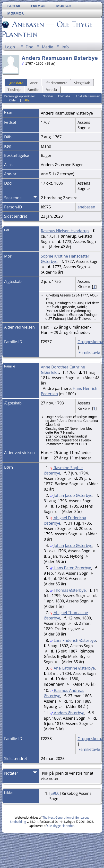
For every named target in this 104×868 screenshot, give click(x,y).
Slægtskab (82, 83)
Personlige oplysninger (20, 96)
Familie (33, 90)
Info (65, 47)
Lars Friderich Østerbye (73, 640)
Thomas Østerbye (68, 590)
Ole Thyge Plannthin (61, 826)
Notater (48, 96)
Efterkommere (56, 83)
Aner (34, 83)
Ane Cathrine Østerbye (72, 668)
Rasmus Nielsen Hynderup (65, 231)
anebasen (86, 207)
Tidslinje (14, 90)
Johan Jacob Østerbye (71, 495)
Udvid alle (63, 96)
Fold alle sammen (88, 96)
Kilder (13, 100)
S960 (55, 793)
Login (10, 47)
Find (30, 47)
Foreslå (51, 90)
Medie (47, 47)
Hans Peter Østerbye (71, 568)
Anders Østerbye (67, 713)
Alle (27, 100)
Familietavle (89, 352)
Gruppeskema (90, 342)
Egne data (15, 83)
